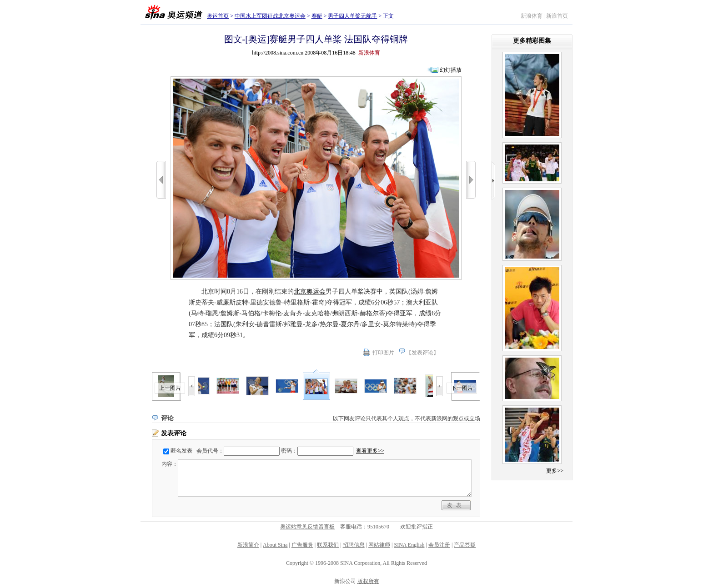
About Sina (275, 545)
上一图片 (170, 388)
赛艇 (317, 16)
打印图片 (383, 353)
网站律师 (379, 545)
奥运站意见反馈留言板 (307, 527)
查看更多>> (370, 451)
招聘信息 (354, 545)
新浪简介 (248, 545)
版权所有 (368, 581)
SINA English (409, 545)
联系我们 (328, 545)
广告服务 (302, 545)
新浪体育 (532, 16)
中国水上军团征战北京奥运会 (270, 16)
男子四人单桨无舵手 (352, 16)
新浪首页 (557, 16)
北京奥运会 (310, 292)
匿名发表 (181, 451)
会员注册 (439, 545)
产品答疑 (465, 545)
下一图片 (462, 388)
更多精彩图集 (532, 41)
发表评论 (422, 353)
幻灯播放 (451, 70)
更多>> (555, 471)
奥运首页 (218, 16)
